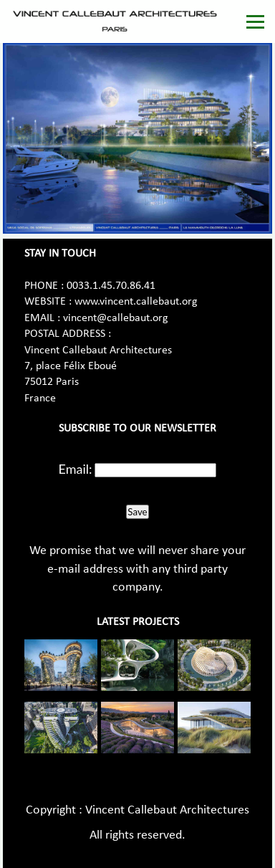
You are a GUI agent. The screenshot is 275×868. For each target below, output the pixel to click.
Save (137, 512)
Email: (76, 469)
